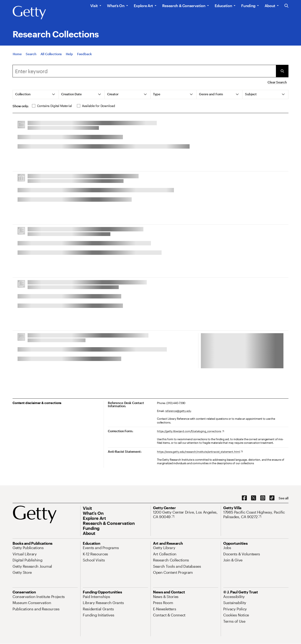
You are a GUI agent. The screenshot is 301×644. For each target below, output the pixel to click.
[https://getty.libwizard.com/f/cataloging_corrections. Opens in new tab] (191, 431)
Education (223, 6)
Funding (248, 6)
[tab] (36, 94)
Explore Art (143, 6)
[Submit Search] (282, 71)
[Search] (31, 54)
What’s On (116, 6)
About (270, 6)
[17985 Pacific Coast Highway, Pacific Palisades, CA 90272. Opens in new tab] (256, 515)
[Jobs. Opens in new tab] (227, 548)
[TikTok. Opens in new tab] (272, 498)
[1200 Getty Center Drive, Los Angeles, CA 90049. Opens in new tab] (186, 515)
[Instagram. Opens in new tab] (263, 498)
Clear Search (277, 82)
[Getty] (29, 13)
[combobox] (144, 71)
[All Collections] (51, 54)
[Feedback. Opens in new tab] (84, 54)
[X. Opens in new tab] (254, 498)
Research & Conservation (184, 6)
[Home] (17, 54)
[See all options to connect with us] (284, 498)
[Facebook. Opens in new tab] (244, 498)
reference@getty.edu (178, 411)
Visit (94, 6)
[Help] (69, 54)
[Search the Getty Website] (286, 6)
